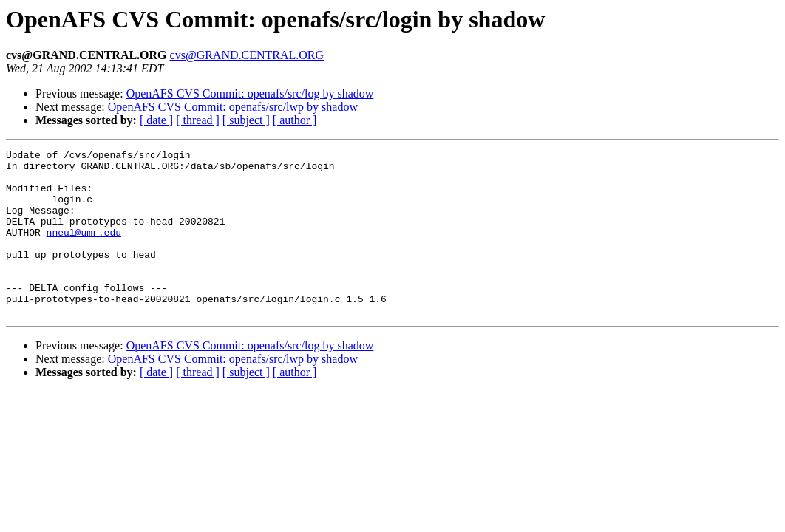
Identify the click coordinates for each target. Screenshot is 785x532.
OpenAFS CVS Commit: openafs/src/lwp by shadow (233, 107)
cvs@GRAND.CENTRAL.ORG (247, 55)
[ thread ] (198, 120)
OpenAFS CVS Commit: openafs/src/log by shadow (250, 93)
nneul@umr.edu (84, 250)
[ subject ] (246, 120)
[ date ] (156, 120)
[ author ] (295, 120)
